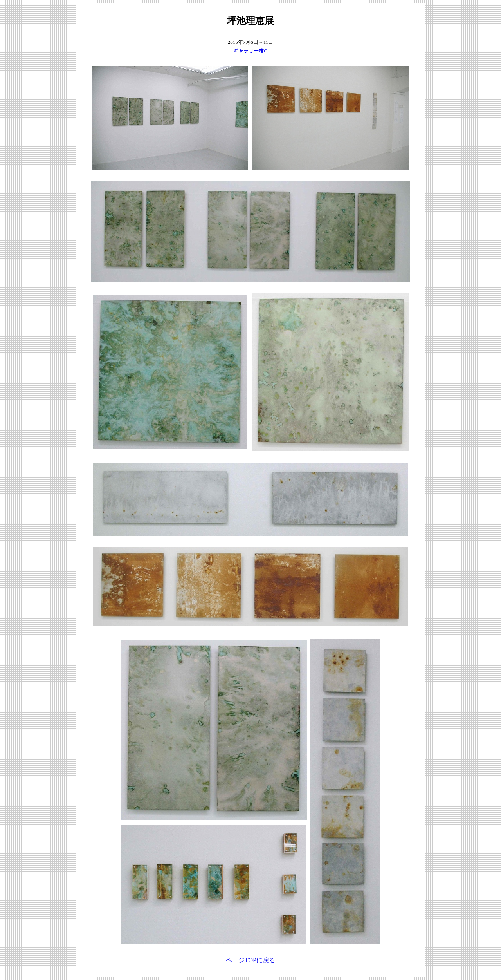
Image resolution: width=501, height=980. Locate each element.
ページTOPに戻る (250, 960)
